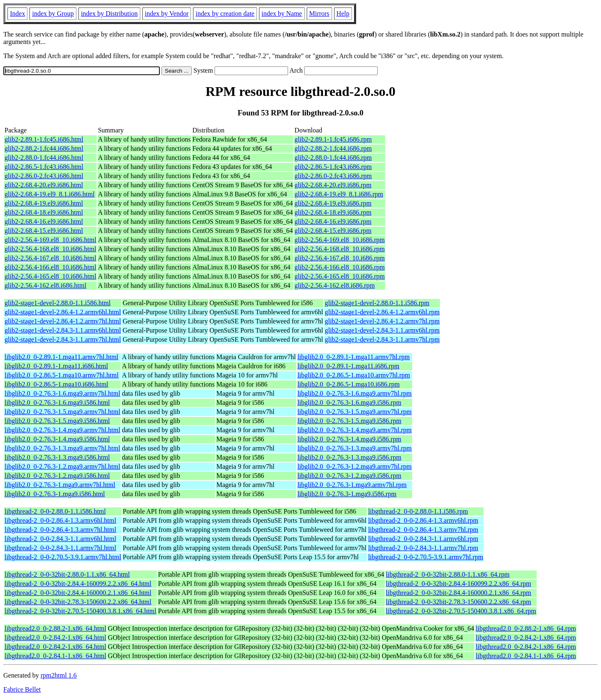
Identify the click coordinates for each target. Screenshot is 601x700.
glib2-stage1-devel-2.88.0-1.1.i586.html (58, 303)
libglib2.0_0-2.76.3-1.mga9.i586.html (55, 494)
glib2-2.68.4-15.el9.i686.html (44, 231)
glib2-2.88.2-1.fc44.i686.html (44, 148)
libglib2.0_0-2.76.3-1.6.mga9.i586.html (57, 403)
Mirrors (319, 13)
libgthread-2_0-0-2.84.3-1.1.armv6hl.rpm (423, 539)
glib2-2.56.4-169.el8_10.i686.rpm (340, 240)
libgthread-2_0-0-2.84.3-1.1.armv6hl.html (60, 539)
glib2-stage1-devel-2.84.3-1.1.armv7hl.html (63, 339)
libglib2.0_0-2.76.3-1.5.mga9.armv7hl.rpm (355, 412)
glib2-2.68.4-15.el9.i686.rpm (333, 231)
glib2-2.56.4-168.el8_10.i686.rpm (340, 249)
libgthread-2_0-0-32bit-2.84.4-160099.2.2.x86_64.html (78, 584)
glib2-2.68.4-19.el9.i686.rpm (333, 203)
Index (17, 13)
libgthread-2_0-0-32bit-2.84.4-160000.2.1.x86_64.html (78, 593)
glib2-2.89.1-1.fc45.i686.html (44, 139)
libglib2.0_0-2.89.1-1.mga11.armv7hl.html (61, 357)
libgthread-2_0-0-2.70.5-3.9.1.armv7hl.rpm (426, 557)
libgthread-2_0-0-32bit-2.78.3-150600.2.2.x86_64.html (78, 602)
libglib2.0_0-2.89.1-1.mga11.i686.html (56, 366)
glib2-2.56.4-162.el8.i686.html (45, 285)
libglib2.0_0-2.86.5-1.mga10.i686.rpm (349, 384)
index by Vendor (167, 13)
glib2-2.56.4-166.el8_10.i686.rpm (340, 267)
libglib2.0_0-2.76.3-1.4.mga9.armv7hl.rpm (355, 430)
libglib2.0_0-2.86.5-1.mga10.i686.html (56, 384)
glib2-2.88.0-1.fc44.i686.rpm (333, 158)
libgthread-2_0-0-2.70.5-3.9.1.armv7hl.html (63, 557)
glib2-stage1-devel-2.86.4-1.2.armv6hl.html (63, 312)
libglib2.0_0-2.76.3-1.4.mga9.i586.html (57, 439)
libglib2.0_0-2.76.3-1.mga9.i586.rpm (347, 494)
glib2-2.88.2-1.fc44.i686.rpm (333, 148)
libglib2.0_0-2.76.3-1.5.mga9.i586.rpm (349, 421)
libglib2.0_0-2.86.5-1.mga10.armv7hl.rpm (354, 375)
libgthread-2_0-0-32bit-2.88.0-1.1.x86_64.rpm (448, 574)
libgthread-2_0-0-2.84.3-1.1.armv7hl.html (60, 548)
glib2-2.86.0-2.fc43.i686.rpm (333, 176)
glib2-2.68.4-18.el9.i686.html (44, 212)
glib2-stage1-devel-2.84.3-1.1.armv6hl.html (63, 330)
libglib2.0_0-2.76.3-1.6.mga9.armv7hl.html (62, 393)
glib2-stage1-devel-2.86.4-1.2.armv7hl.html (63, 321)
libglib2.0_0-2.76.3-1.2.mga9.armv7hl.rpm (355, 466)
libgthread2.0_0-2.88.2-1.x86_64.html (55, 628)
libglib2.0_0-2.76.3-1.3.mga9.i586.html (57, 457)
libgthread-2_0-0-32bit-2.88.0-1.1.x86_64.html (67, 574)
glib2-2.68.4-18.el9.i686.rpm (333, 212)
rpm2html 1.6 (59, 675)
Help (343, 13)
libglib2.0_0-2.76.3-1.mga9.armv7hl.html (60, 485)
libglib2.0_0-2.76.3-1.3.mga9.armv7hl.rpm (355, 448)
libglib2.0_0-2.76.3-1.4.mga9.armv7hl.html (62, 430)
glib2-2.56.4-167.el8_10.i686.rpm (340, 258)
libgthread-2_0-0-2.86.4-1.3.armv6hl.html (60, 520)
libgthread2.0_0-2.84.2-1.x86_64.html (55, 638)
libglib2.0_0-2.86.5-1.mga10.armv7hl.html (62, 375)
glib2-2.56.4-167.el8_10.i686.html (50, 258)
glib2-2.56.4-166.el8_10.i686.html (50, 267)
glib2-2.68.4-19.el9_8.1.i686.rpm (339, 194)
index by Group (53, 13)
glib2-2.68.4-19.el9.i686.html (44, 203)
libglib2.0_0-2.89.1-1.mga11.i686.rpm (349, 366)
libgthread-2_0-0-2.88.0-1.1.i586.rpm (418, 511)
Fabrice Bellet (22, 689)
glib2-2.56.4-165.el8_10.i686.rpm (340, 276)
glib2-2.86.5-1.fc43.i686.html (44, 167)
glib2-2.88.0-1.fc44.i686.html (44, 158)
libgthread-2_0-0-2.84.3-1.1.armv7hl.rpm (423, 548)
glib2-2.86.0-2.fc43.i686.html (44, 176)
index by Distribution (109, 13)
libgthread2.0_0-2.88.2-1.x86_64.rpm (526, 628)
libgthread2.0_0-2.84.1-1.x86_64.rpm (526, 656)
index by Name (282, 13)
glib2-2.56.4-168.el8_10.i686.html (50, 249)
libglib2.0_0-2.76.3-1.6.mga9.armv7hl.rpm (355, 393)
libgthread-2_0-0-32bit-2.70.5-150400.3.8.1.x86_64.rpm (461, 611)
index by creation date (225, 13)
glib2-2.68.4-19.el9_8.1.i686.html (50, 194)
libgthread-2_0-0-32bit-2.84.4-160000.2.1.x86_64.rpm (459, 593)
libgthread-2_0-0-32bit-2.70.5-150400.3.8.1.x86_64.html (81, 611)
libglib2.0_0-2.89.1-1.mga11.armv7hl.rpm (354, 357)
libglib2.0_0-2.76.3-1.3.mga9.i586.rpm (349, 457)
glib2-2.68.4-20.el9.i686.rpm (333, 185)
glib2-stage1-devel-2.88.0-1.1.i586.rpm (377, 303)
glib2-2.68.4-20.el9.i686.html (44, 185)
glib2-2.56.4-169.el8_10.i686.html (50, 240)
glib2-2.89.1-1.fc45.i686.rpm (333, 139)
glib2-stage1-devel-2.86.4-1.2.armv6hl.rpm (382, 312)
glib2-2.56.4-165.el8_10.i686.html (50, 276)
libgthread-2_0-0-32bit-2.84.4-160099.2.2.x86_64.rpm (459, 584)
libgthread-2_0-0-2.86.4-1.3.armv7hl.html (60, 530)
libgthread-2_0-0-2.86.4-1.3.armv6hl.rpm (423, 520)
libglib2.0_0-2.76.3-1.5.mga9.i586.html (57, 421)
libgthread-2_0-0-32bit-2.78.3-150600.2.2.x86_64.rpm (459, 602)
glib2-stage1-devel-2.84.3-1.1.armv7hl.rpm (382, 339)
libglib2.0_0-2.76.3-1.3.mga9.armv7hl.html (62, 448)
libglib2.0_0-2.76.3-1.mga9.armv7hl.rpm (352, 485)
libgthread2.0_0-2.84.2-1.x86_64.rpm (526, 638)
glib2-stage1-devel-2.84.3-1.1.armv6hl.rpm (382, 330)
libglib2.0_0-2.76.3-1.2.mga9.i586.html (57, 476)
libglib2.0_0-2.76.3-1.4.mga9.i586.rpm (349, 439)
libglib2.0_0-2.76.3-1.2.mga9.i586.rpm (349, 476)
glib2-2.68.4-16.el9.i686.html (44, 222)
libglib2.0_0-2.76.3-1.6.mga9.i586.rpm (349, 403)
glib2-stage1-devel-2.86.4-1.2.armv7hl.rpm (382, 321)
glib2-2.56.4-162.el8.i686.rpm (335, 285)
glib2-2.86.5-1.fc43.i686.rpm (333, 167)
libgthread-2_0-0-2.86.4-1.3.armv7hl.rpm (423, 530)
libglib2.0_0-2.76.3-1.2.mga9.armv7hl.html (62, 466)
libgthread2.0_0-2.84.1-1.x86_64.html (55, 656)
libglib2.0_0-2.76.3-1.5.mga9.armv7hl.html (62, 412)
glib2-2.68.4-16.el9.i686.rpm (333, 222)
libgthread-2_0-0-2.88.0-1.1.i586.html (55, 511)
